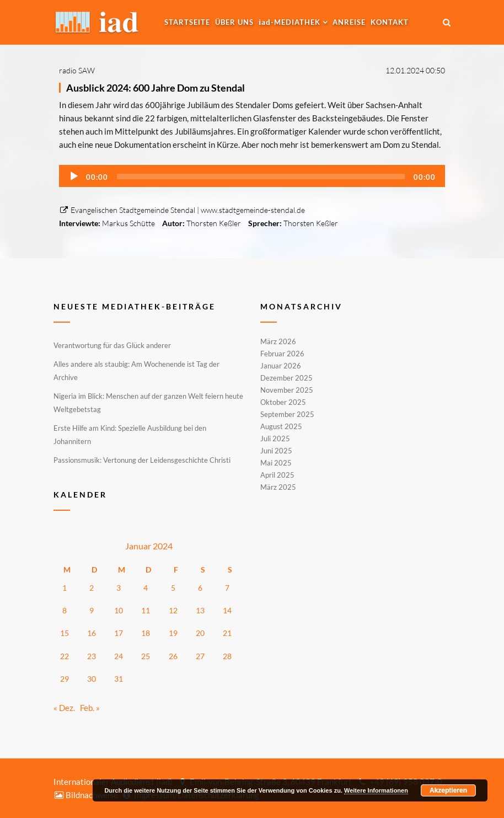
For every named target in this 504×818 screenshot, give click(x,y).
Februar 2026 (282, 354)
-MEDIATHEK (289, 22)
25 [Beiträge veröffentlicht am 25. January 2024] (146, 656)
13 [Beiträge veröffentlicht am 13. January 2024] (200, 610)
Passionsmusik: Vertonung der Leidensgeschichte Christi (142, 460)
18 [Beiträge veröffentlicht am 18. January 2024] (146, 633)
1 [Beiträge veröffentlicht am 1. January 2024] (65, 588)
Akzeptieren (448, 790)
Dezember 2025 (286, 378)
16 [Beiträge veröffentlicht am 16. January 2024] (92, 633)
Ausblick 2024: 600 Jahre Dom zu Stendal (156, 88)
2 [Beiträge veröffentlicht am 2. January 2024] (92, 588)
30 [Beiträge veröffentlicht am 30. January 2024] (92, 679)
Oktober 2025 (283, 402)
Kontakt (390, 22)
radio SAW (77, 70)
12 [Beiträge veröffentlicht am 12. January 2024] (173, 610)
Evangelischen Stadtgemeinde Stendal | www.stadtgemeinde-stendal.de (182, 210)
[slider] (261, 177)
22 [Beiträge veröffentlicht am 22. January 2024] (65, 656)
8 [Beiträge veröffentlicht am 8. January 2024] (65, 610)
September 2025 (287, 414)
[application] (252, 176)
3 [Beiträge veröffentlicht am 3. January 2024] (119, 588)
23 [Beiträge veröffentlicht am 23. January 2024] (92, 656)
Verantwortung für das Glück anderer (112, 345)
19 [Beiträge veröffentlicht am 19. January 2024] (173, 633)
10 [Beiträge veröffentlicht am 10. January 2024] (119, 610)
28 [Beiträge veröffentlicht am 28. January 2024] (227, 656)
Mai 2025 (276, 463)
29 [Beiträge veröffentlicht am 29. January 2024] (65, 679)
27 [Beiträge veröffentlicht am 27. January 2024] (200, 656)
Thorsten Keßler (214, 223)
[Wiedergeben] (74, 177)
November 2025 (287, 390)
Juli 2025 (275, 439)
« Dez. (64, 708)
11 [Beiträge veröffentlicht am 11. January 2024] (146, 610)
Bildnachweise (86, 795)
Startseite (187, 22)
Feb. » (90, 708)
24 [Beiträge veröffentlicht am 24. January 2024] (119, 656)
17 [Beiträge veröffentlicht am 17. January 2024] (119, 633)
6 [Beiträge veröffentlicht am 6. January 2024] (200, 588)
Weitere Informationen (376, 790)
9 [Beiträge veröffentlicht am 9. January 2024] (92, 610)
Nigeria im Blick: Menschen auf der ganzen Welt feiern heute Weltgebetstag (148, 403)
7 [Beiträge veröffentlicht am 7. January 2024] (227, 588)
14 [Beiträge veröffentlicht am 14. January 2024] (227, 610)
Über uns (234, 22)
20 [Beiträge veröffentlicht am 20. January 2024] (200, 633)
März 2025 (278, 486)
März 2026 (278, 342)
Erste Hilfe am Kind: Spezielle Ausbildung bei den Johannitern (130, 435)
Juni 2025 (276, 451)
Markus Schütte (128, 223)
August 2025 (281, 426)
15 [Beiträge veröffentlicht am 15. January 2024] (65, 633)
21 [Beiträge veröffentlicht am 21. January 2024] (227, 633)
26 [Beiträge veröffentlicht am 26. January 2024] (173, 656)
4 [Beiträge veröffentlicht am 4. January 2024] (146, 588)
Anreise (349, 22)
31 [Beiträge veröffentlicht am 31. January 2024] (119, 679)
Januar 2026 (281, 366)
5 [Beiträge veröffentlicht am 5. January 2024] (173, 588)
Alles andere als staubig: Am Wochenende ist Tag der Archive (136, 371)
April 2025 (277, 475)
